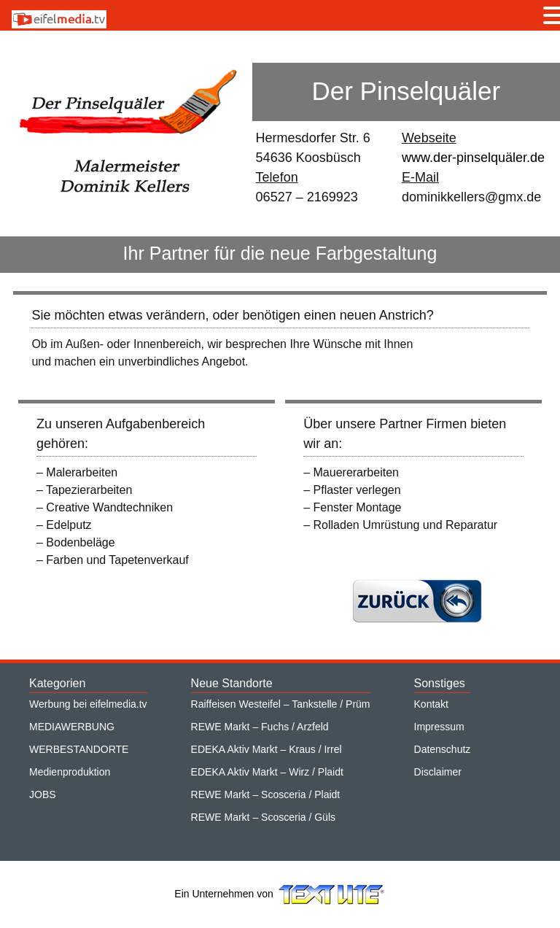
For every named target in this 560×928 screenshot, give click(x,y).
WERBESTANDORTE (79, 749)
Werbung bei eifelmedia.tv (88, 704)
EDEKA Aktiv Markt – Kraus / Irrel (267, 749)
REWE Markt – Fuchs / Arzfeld (260, 727)
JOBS (43, 794)
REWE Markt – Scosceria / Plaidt (266, 794)
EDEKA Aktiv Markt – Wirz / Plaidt (267, 772)
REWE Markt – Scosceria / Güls (263, 817)
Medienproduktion (70, 772)
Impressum (439, 727)
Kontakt (431, 704)
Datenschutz (443, 749)
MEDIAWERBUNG (72, 727)
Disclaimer (438, 772)
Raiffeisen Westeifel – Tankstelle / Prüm (281, 704)
